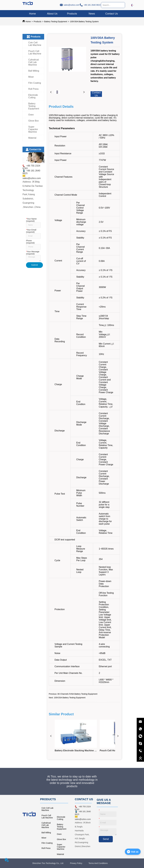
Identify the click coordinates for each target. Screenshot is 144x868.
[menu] (72, 14)
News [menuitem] (92, 14)
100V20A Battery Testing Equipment (70, 698)
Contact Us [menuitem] (112, 14)
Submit (35, 265)
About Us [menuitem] (52, 14)
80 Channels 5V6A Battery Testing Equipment (77, 694)
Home (28, 22)
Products (37, 22)
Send (106, 839)
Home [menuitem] (32, 14)
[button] (72, 14)
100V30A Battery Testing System (84, 22)
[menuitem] (72, 14)
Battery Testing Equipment (56, 22)
